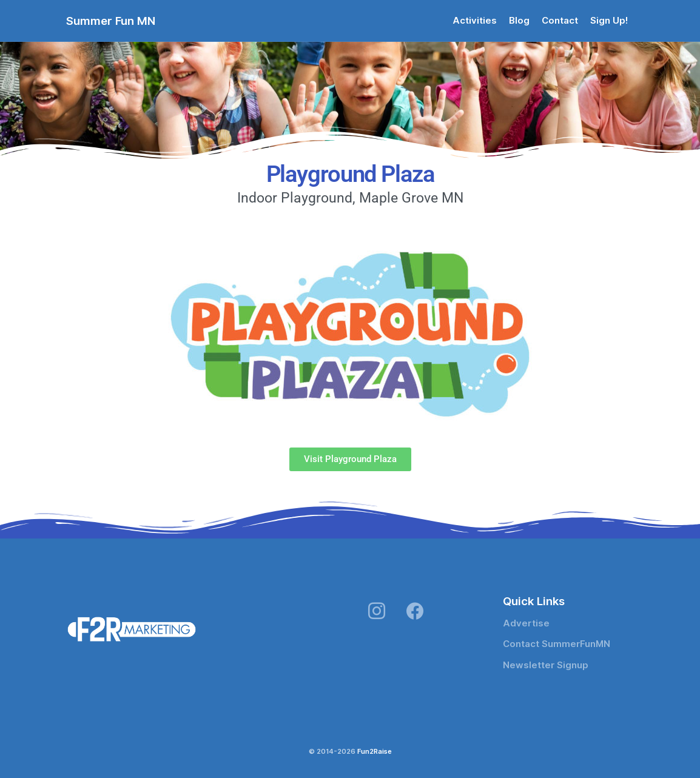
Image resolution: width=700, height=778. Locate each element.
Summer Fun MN (111, 21)
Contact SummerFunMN (557, 644)
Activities (475, 21)
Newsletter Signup (546, 665)
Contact (560, 21)
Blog (519, 21)
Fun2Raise (375, 751)
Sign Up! (609, 21)
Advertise (526, 623)
